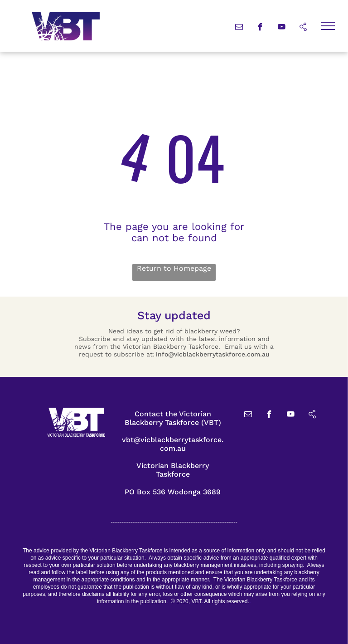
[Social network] (303, 28)
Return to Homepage (174, 268)
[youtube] (282, 28)
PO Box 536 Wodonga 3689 (173, 492)
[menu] (328, 26)
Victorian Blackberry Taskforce (173, 470)
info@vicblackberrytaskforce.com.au (213, 354)
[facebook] (260, 28)
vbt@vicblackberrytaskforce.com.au (173, 444)
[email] (239, 28)
